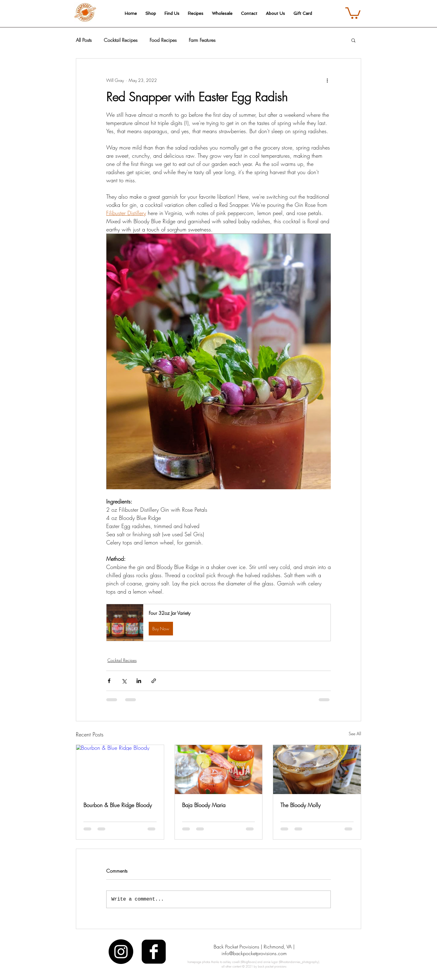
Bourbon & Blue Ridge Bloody (118, 805)
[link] (353, 12)
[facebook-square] (154, 952)
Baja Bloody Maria (204, 805)
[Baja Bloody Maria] (219, 770)
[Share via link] (154, 681)
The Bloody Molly (300, 805)
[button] (353, 40)
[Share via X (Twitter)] (124, 681)
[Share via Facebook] (109, 681)
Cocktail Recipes (121, 40)
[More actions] (327, 80)
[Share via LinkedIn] (139, 681)
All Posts (84, 40)
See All (355, 734)
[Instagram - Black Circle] (121, 952)
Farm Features (202, 40)
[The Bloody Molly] (317, 770)
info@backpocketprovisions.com (254, 953)
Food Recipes (163, 40)
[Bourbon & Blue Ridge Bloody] (120, 770)
